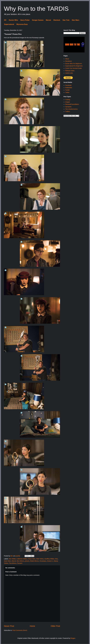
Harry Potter (25, 20)
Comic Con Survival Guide (74, 68)
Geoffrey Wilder (49, 559)
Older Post (55, 626)
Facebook (68, 85)
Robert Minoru (34, 561)
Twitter (67, 92)
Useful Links (69, 73)
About (67, 59)
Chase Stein (32, 559)
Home (32, 626)
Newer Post (9, 626)
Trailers (68, 111)
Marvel (48, 20)
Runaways (43, 561)
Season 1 (50, 561)
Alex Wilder (12, 559)
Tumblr (67, 90)
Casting (68, 100)
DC (5, 20)
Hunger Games (38, 20)
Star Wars (76, 20)
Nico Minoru (21, 561)
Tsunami (20, 563)
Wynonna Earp (22, 24)
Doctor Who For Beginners (74, 64)
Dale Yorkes (40, 559)
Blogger (73, 638)
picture (27, 561)
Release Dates (70, 71)
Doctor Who (13, 20)
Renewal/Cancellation (72, 104)
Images (68, 102)
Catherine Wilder (22, 559)
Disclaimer (69, 61)
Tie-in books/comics (71, 109)
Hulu (56, 559)
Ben (12, 556)
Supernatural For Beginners (74, 66)
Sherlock (57, 20)
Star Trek (66, 20)
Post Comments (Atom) (20, 630)
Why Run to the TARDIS (36, 9)
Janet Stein (7, 561)
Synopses (68, 107)
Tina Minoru (13, 563)
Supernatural (9, 24)
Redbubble (69, 88)
